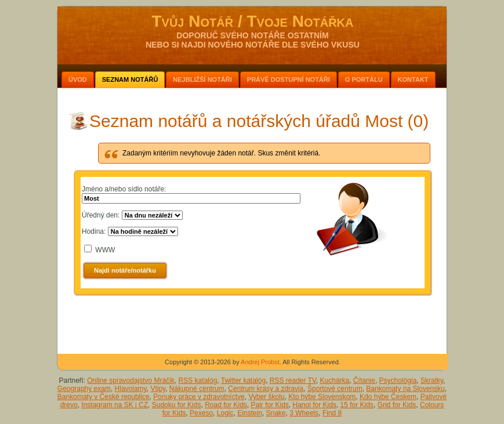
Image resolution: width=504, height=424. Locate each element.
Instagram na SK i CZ (115, 405)
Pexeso (201, 413)
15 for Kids (357, 405)
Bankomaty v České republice (104, 397)
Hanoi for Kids (315, 405)
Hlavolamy (131, 389)
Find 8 (332, 413)
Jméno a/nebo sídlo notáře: (124, 189)
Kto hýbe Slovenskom (322, 397)
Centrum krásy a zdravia (266, 389)
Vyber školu (266, 397)
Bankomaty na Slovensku (405, 389)
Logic (225, 413)
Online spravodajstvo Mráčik (131, 380)
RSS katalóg (198, 380)
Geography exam (84, 389)
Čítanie (364, 380)
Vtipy (158, 389)
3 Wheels (304, 413)
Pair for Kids (270, 405)
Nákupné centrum (197, 389)
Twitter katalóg (243, 380)
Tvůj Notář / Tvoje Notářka (252, 21)
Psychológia (398, 380)
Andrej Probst (260, 362)
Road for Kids (226, 405)
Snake (276, 413)
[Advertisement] (253, 322)
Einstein (250, 413)
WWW (105, 250)
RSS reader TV (293, 380)
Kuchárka (335, 380)
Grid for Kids (397, 405)
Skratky (432, 380)
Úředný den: (101, 215)
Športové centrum (335, 389)
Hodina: (94, 231)
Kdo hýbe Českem (388, 397)
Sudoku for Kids (177, 405)
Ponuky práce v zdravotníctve (199, 397)
